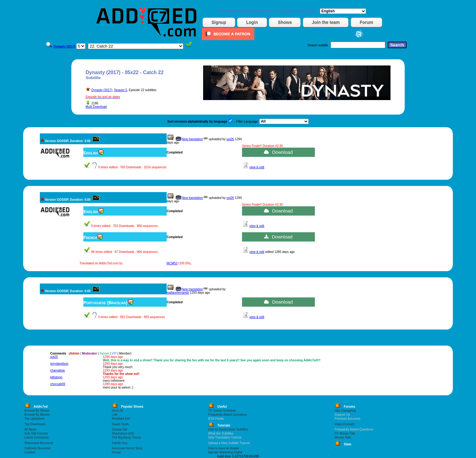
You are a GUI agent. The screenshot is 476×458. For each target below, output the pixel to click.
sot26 (230, 139)
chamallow (58, 370)
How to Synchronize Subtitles (228, 429)
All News (30, 429)
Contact (30, 452)
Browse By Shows (37, 411)
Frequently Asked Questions (227, 415)
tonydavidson (59, 364)
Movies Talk (343, 437)
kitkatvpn (56, 377)
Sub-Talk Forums (36, 433)
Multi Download (96, 107)
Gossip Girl (119, 429)
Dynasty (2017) (102, 90)
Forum (366, 22)
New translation (192, 139)
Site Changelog (345, 411)
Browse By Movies (37, 415)
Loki (115, 415)
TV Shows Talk (345, 433)
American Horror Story (127, 448)
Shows (285, 22)
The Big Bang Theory (126, 437)
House (116, 452)
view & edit (257, 167)
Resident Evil (121, 419)
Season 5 (120, 90)
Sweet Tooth (120, 424)
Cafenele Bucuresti (38, 448)
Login (252, 22)
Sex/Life (117, 411)
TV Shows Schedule (222, 411)
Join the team (326, 22)
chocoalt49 (58, 384)
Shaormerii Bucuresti (39, 443)
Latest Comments (36, 437)
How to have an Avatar (223, 448)
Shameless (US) (123, 433)
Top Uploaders (34, 419)
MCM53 (172, 263)
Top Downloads (35, 424)
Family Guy (120, 443)
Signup (219, 22)
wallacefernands (178, 293)
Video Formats (345, 424)
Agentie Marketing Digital (225, 452)
